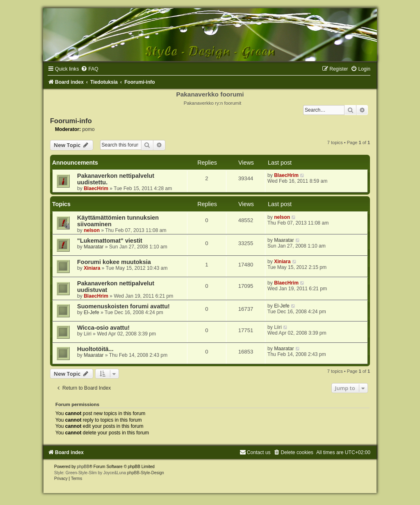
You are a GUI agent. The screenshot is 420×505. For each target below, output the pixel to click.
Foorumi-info (71, 121)
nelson (92, 230)
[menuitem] (89, 69)
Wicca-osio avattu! (103, 328)
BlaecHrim (96, 188)
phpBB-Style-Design (146, 473)
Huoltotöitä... (95, 349)
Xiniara (92, 268)
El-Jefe (91, 312)
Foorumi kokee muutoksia (114, 262)
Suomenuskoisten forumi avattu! (123, 306)
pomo (89, 129)
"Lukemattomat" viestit (110, 241)
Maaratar (94, 247)
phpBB (83, 467)
